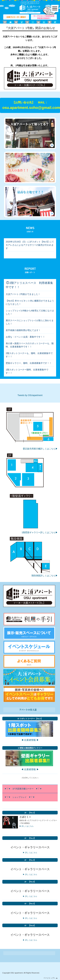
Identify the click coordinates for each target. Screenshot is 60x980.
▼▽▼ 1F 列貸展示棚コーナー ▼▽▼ (23, 789)
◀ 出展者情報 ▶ (30, 740)
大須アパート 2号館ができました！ (23, 294)
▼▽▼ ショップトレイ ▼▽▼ (20, 797)
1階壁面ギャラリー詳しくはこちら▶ (40, 532)
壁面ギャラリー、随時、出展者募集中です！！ (29, 363)
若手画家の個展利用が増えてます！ (23, 330)
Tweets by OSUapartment (30, 395)
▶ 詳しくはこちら (27, 826)
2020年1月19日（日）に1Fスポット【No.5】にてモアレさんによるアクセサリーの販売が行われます (30, 245)
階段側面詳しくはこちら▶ (45, 576)
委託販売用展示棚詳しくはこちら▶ (40, 449)
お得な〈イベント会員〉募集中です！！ (25, 337)
